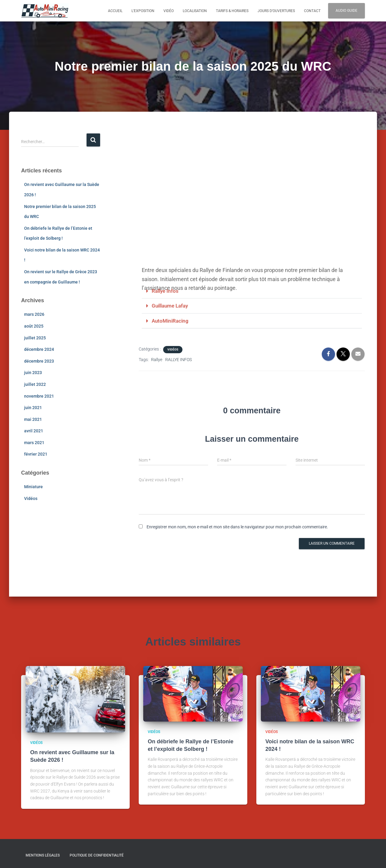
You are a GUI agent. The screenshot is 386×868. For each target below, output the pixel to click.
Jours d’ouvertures (276, 11)
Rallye (157, 359)
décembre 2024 (39, 349)
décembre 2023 (39, 361)
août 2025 (34, 326)
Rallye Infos (166, 265)
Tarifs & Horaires (232, 11)
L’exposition (143, 11)
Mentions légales (43, 855)
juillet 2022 (35, 384)
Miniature (33, 487)
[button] (252, 266)
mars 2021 (34, 443)
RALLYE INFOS (179, 359)
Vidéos (31, 498)
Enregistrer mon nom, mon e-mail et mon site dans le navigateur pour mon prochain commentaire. (237, 527)
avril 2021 (34, 431)
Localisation (195, 11)
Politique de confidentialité (97, 855)
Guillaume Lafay (172, 280)
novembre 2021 (39, 396)
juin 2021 (33, 408)
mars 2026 (34, 314)
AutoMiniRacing (171, 295)
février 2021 (36, 454)
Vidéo (169, 11)
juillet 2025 (35, 338)
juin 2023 (33, 373)
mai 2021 (33, 419)
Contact (312, 11)
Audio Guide (346, 11)
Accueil (115, 11)
